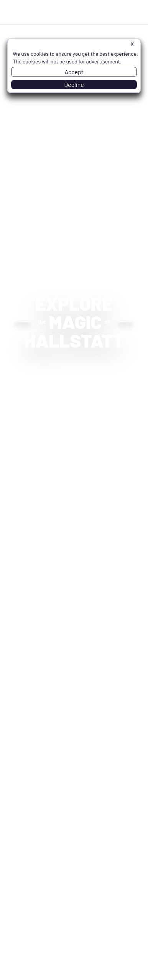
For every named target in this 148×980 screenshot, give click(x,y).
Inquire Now (97, 12)
